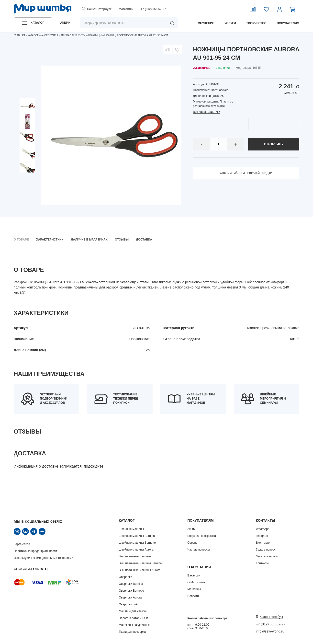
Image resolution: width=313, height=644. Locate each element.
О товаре (21, 240)
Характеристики (50, 240)
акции (65, 23)
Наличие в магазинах (89, 240)
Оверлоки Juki (129, 604)
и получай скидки (246, 173)
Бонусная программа (202, 536)
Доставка (144, 240)
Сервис (192, 543)
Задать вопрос (266, 550)
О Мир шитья (196, 582)
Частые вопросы (199, 550)
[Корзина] (293, 9)
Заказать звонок (267, 556)
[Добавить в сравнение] (168, 50)
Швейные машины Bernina (137, 536)
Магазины (126, 9)
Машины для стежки (133, 611)
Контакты (262, 563)
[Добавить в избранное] (177, 50)
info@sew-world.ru (270, 631)
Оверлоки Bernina (131, 584)
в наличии (223, 68)
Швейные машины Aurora (136, 550)
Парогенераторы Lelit (133, 618)
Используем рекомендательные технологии (43, 558)
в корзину (274, 144)
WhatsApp (263, 529)
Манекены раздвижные (135, 625)
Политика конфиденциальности (35, 551)
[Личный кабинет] (279, 9)
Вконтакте (263, 543)
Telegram (262, 536)
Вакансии (194, 575)
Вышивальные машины (135, 556)
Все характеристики (207, 112)
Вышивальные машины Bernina (140, 563)
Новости (193, 596)
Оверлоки (125, 577)
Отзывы (122, 240)
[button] (33, 23)
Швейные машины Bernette (137, 543)
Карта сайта (22, 544)
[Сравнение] (253, 9)
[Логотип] (43, 9)
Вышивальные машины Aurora (140, 570)
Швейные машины (131, 529)
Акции (191, 529)
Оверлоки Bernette (131, 591)
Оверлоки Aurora (130, 598)
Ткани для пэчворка (132, 632)
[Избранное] (266, 9)
